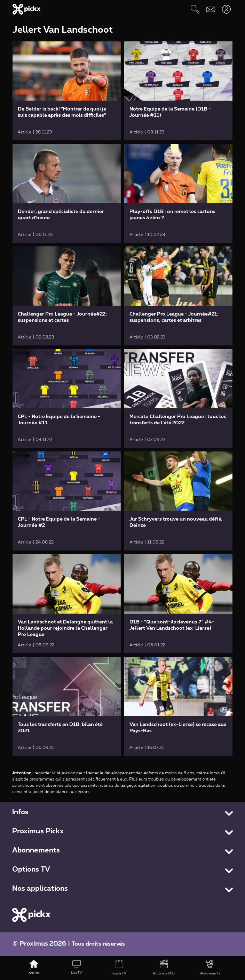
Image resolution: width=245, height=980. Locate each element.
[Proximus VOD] (164, 968)
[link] (67, 91)
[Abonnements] (210, 968)
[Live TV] (77, 968)
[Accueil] (34, 968)
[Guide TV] (119, 968)
